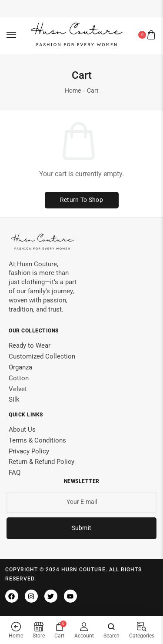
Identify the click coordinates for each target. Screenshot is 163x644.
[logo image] (78, 34)
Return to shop (81, 198)
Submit (82, 526)
